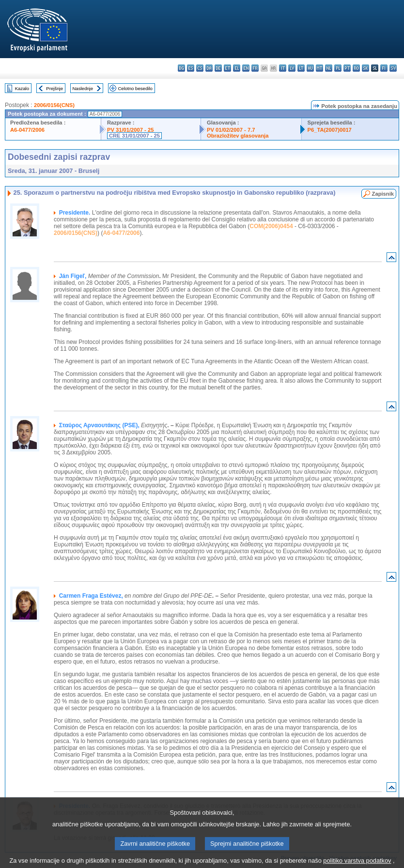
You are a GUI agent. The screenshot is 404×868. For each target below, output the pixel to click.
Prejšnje (54, 88)
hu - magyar (310, 68)
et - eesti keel (227, 68)
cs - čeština (200, 68)
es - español (191, 68)
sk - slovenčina (365, 68)
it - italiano (283, 68)
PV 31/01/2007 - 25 (130, 130)
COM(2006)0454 (271, 226)
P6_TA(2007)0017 (330, 130)
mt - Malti (319, 68)
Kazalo (22, 88)
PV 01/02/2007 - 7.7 (231, 130)
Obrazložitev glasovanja (238, 136)
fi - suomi (384, 68)
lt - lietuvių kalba (301, 68)
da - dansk (209, 68)
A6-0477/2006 (27, 130)
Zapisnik (383, 194)
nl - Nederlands (329, 68)
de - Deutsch (218, 68)
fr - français (255, 68)
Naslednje (83, 88)
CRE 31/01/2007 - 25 (134, 136)
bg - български (181, 68)
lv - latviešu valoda (292, 68)
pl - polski (338, 68)
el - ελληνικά (237, 68)
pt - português (347, 68)
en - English (246, 68)
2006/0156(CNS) (54, 105)
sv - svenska (393, 68)
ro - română (356, 68)
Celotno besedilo (135, 88)
